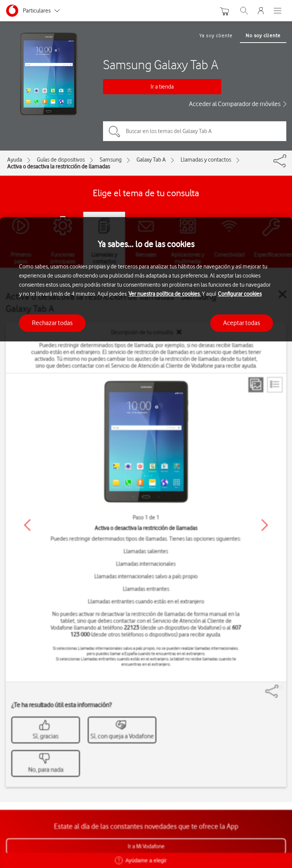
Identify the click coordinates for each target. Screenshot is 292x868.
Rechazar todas (52, 323)
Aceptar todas (242, 323)
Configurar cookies (240, 294)
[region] (146, 543)
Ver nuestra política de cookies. (165, 294)
